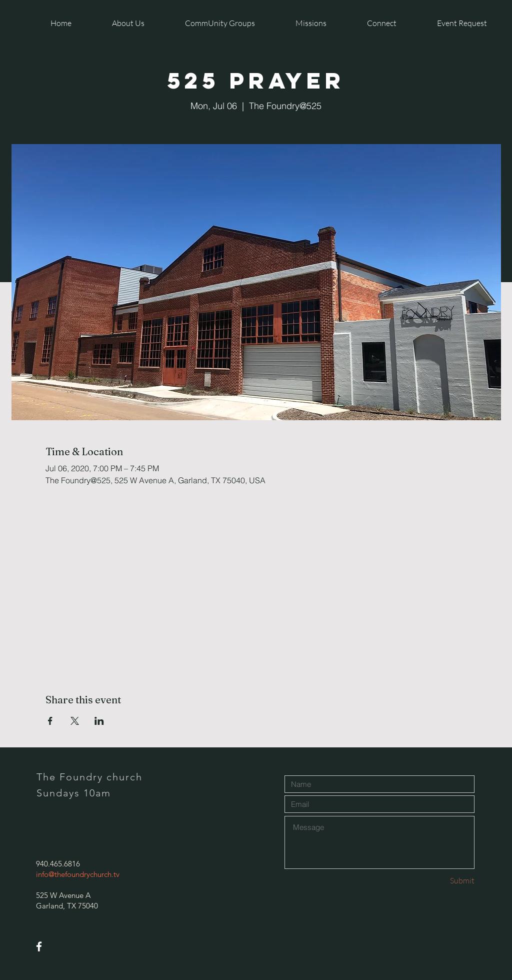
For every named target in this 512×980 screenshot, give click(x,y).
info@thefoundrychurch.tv (78, 874)
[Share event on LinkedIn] (99, 721)
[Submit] (439, 881)
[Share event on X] (75, 721)
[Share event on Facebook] (50, 721)
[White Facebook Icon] (39, 946)
